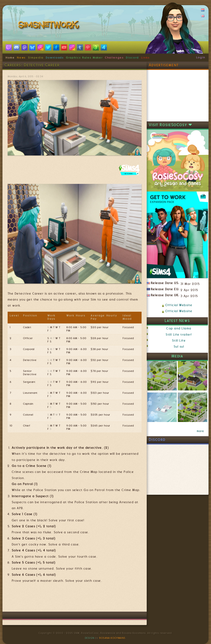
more (200, 431)
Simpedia (36, 58)
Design (90, 638)
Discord (132, 58)
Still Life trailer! (179, 335)
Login (201, 57)
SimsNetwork (49, 26)
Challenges (114, 58)
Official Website (179, 305)
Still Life (179, 341)
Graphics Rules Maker (84, 58)
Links (145, 58)
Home (10, 58)
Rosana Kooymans (112, 638)
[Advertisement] (83, 599)
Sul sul (179, 347)
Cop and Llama (179, 328)
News (21, 58)
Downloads (55, 58)
